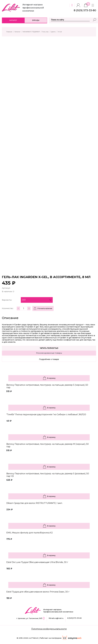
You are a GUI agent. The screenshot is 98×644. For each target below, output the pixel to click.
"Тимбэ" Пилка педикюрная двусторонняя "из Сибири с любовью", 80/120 (46, 414)
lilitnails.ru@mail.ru (56, 618)
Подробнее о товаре (49, 359)
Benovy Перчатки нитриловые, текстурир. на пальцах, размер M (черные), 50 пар (48, 445)
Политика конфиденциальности (49, 629)
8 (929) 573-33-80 (75, 618)
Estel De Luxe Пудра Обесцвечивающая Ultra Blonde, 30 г (37, 562)
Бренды (36, 20)
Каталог (13, 20)
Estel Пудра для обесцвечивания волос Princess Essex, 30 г (38, 592)
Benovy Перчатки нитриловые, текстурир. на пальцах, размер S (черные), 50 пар (47, 386)
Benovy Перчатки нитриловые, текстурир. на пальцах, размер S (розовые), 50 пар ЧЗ (48, 475)
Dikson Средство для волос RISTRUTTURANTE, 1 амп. (34, 503)
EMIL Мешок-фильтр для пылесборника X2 (30, 533)
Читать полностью (49, 348)
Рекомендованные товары (49, 353)
